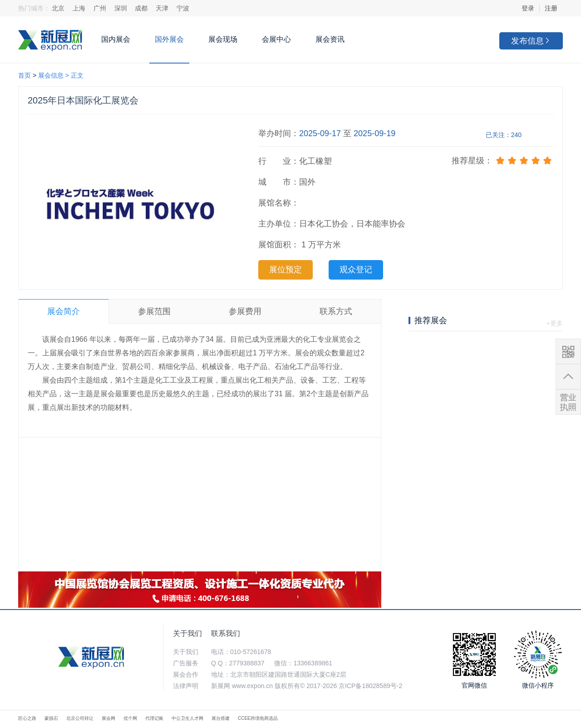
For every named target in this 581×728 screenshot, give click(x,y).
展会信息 (51, 75)
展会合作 (186, 674)
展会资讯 (330, 39)
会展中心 (276, 39)
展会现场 (223, 39)
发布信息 (531, 41)
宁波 (183, 8)
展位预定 (286, 270)
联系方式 (336, 311)
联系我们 (226, 633)
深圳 (121, 8)
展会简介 (64, 311)
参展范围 (154, 311)
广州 (100, 8)
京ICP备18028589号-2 (370, 686)
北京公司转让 (80, 718)
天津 (162, 8)
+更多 (555, 323)
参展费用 (245, 311)
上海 (79, 8)
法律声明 (186, 686)
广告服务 (186, 663)
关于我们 (187, 633)
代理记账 (154, 718)
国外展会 (169, 39)
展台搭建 (221, 718)
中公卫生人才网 (187, 718)
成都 (141, 8)
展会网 (108, 718)
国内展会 (116, 39)
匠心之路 (27, 718)
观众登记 (356, 270)
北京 (58, 8)
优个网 (130, 718)
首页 (25, 75)
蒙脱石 (51, 718)
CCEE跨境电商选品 (258, 718)
